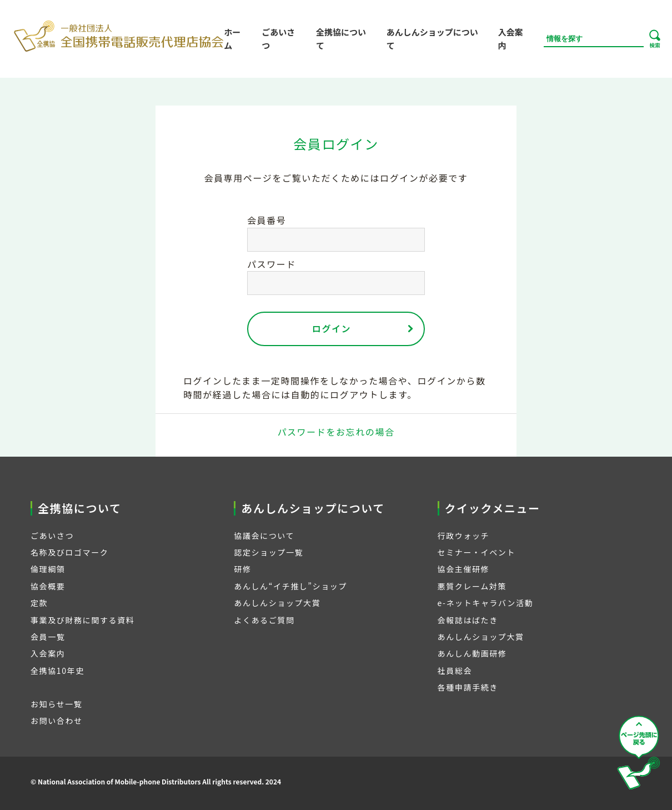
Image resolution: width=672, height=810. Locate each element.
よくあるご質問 (264, 620)
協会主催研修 (464, 569)
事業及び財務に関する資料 (82, 620)
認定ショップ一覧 (269, 552)
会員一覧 (48, 637)
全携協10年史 (57, 671)
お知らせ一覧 (56, 704)
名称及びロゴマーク (69, 552)
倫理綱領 (48, 569)
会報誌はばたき (468, 620)
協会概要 (48, 586)
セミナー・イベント (477, 552)
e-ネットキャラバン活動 (486, 603)
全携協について (341, 39)
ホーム (232, 39)
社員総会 (455, 671)
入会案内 (510, 39)
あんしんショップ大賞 (277, 603)
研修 (242, 569)
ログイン (332, 328)
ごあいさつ (278, 39)
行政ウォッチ (464, 536)
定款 (39, 603)
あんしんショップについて (432, 39)
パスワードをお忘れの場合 (336, 432)
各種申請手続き (468, 687)
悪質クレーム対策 (472, 586)
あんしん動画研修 (472, 653)
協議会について (264, 536)
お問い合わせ (57, 721)
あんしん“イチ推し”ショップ (290, 586)
